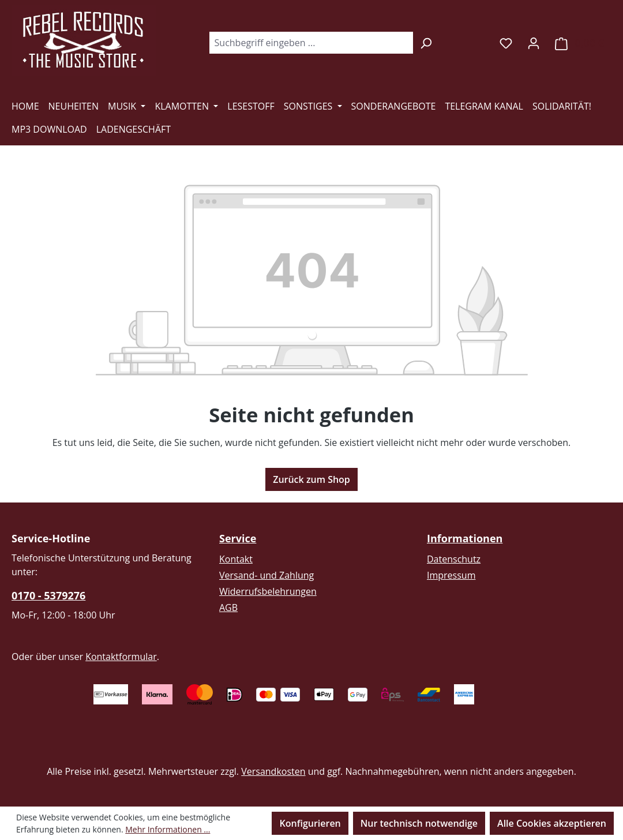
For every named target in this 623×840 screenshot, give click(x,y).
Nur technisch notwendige (419, 823)
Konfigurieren (310, 823)
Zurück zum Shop (311, 479)
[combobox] (311, 43)
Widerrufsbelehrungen (268, 591)
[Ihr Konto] (534, 43)
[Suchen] (426, 43)
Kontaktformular (121, 657)
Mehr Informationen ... (168, 829)
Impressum (451, 575)
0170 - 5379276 (48, 595)
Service (238, 538)
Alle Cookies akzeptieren (552, 823)
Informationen (465, 538)
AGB (228, 607)
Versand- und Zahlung (267, 575)
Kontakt (236, 559)
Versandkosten (273, 771)
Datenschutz (454, 559)
